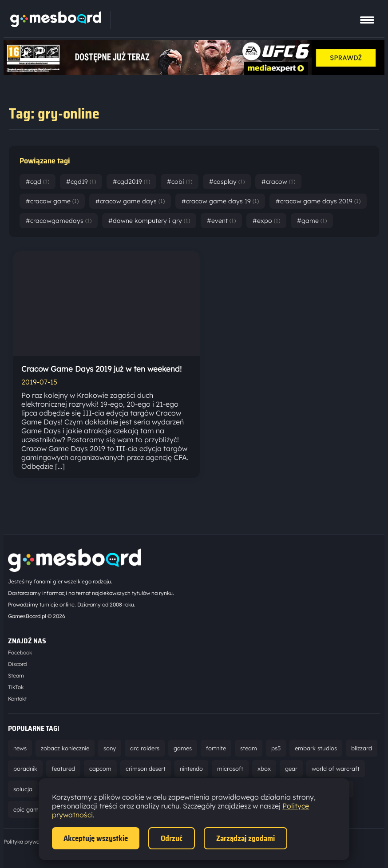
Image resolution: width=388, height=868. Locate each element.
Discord (17, 664)
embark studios (316, 748)
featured (63, 769)
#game (312, 221)
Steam (16, 676)
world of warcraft (336, 769)
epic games (29, 809)
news (20, 748)
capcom (100, 769)
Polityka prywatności (29, 842)
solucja (23, 789)
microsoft (230, 769)
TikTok (16, 687)
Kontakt (17, 699)
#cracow (278, 182)
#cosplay (227, 182)
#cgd (38, 182)
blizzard (362, 748)
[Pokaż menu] (367, 20)
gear (291, 769)
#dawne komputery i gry (149, 221)
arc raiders (145, 748)
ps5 (276, 748)
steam (249, 748)
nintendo (191, 769)
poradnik (25, 769)
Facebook (20, 652)
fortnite (216, 748)
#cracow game (52, 201)
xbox (264, 769)
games (183, 748)
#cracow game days (130, 201)
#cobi (180, 182)
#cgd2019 (131, 182)
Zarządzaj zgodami (245, 838)
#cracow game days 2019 (318, 201)
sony (110, 748)
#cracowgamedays (59, 221)
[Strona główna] (56, 24)
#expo (266, 221)
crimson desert (146, 769)
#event (221, 221)
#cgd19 (81, 182)
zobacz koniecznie (65, 748)
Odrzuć (172, 838)
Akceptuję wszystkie (96, 838)
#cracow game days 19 (220, 201)
